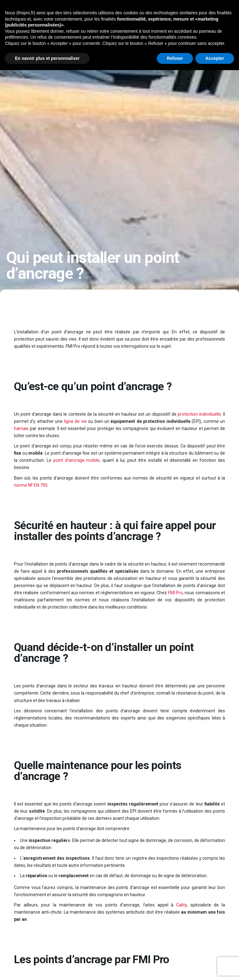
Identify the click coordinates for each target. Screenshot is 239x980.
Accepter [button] (215, 58)
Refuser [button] (175, 58)
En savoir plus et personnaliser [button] (47, 58)
